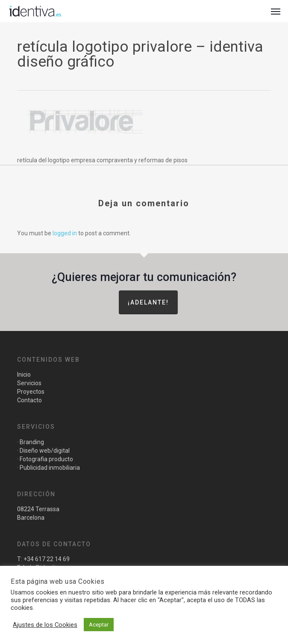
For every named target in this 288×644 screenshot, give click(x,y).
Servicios (29, 383)
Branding (32, 442)
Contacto (29, 400)
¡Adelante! (148, 302)
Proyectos (31, 392)
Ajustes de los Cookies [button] (45, 625)
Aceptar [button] (99, 625)
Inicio (24, 375)
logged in (65, 233)
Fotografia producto (46, 459)
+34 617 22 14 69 (47, 559)
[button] (276, 11)
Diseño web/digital (44, 451)
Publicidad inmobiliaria (50, 468)
